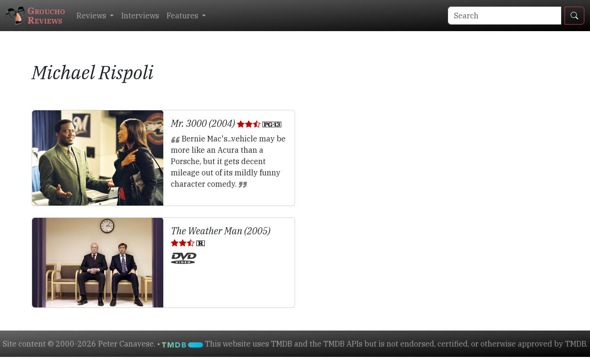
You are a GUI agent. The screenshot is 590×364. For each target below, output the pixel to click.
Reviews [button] (92, 16)
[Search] (505, 16)
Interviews (140, 16)
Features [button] (183, 16)
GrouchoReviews (35, 15)
